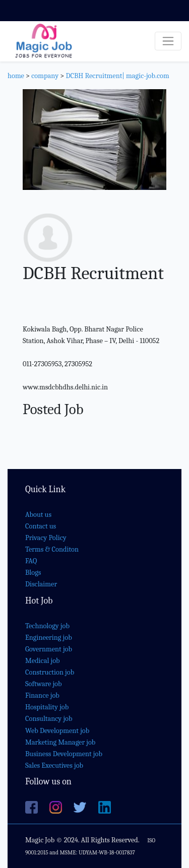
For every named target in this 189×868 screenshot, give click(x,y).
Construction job (50, 672)
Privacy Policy (46, 538)
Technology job (47, 626)
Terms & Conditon (52, 549)
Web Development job (57, 731)
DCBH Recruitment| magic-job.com (117, 76)
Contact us (41, 526)
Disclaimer (41, 584)
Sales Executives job (54, 765)
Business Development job (64, 754)
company (45, 76)
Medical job (43, 661)
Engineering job (49, 638)
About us (38, 515)
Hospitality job (47, 707)
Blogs (33, 573)
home (16, 76)
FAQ (31, 561)
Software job (44, 684)
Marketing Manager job (60, 742)
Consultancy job (49, 719)
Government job (49, 649)
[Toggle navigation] (168, 41)
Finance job (42, 695)
